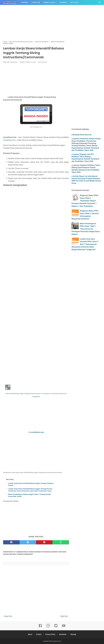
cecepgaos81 (36, 397)
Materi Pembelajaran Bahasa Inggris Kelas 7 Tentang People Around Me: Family (30, 495)
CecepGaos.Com (10, 137)
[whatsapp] (61, 542)
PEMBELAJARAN (49, 2)
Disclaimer (63, 634)
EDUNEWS (25, 2)
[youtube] (64, 627)
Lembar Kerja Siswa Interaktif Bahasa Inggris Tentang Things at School (31, 484)
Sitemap (73, 634)
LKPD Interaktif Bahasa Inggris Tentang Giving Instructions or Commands (27, 394)
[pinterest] (44, 542)
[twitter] (28, 542)
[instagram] (48, 627)
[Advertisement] (52, 15)
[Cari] (100, 3)
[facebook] (11, 542)
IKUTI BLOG (74, 2)
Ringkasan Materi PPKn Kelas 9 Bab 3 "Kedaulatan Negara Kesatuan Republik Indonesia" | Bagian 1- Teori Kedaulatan (85, 201)
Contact (39, 634)
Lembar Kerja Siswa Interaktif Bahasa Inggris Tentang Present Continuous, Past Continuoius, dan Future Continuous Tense (30, 490)
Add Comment (42, 62)
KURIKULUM (36, 2)
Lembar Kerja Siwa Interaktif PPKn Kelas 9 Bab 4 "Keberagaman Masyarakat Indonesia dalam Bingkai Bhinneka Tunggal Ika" (85, 244)
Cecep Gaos (13, 62)
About (30, 634)
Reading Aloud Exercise (82, 135)
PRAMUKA (63, 2)
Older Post (64, 616)
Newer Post (8, 616)
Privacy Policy (50, 634)
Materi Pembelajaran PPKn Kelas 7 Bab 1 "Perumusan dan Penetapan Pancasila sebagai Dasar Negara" (86, 229)
